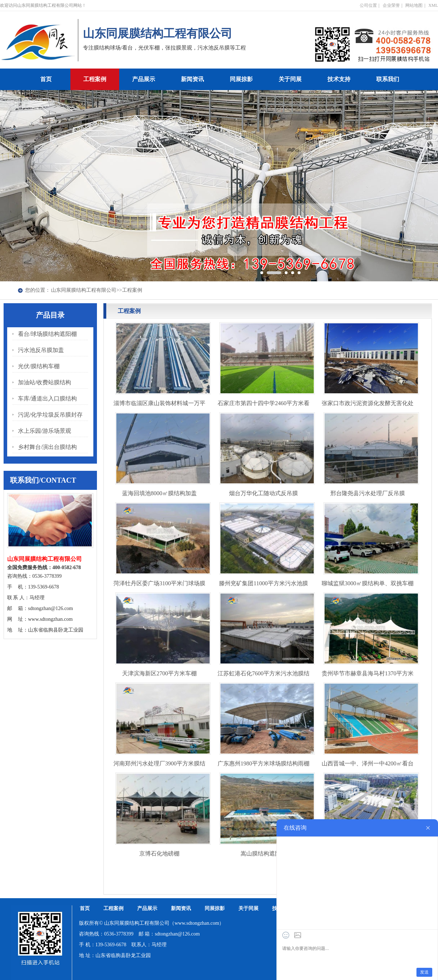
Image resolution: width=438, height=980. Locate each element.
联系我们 (388, 79)
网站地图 (414, 5)
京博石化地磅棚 (159, 854)
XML (433, 5)
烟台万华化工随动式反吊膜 (264, 493)
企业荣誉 (391, 5)
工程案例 (95, 79)
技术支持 (339, 79)
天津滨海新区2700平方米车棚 (159, 673)
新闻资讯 (192, 79)
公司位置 (368, 5)
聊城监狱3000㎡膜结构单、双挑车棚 (368, 583)
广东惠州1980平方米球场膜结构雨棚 (264, 763)
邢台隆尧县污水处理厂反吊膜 (368, 493)
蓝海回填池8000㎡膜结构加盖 (159, 493)
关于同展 (290, 79)
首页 (46, 79)
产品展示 (144, 79)
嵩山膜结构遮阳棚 (264, 854)
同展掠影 (241, 79)
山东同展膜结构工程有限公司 (84, 290)
